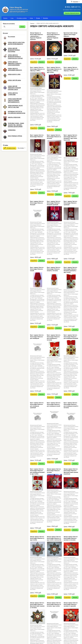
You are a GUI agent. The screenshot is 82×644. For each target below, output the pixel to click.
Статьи (31, 18)
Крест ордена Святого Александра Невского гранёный (70, 203)
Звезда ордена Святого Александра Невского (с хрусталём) (37, 538)
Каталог (5, 18)
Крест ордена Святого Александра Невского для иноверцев (37, 337)
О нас (12, 18)
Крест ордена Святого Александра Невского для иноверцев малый (54, 404)
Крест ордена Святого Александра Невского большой (37, 203)
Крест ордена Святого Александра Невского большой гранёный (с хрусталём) (70, 270)
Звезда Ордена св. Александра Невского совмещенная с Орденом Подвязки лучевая (53, 36)
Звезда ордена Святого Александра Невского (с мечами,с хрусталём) (54, 604)
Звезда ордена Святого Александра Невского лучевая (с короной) (71, 604)
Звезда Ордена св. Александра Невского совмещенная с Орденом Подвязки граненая (36, 36)
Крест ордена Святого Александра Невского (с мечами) (54, 137)
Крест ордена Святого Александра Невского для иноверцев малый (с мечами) (71, 405)
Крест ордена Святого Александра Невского (37, 136)
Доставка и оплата (22, 18)
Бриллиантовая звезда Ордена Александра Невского (71, 34)
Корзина (76, 2)
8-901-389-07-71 (73, 7)
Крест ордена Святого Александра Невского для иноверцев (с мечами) (54, 337)
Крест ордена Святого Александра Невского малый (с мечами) (54, 269)
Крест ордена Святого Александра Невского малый (37, 269)
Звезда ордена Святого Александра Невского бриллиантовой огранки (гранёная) (71, 471)
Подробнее (34, 62)
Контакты (45, 18)
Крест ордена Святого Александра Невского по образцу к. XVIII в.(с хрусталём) (54, 70)
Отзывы (38, 18)
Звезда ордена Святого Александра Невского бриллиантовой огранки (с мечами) (37, 605)
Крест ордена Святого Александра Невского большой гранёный (54, 203)
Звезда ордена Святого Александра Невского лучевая (54, 471)
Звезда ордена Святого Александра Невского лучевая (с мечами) (71, 538)
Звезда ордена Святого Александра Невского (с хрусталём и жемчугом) (54, 538)
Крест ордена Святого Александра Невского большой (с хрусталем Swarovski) (70, 137)
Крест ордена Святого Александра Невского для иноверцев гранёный (37, 405)
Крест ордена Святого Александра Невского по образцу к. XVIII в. (37, 69)
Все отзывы (21, 148)
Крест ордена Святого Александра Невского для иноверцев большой (71, 337)
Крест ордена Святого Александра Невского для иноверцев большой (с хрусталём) (37, 471)
